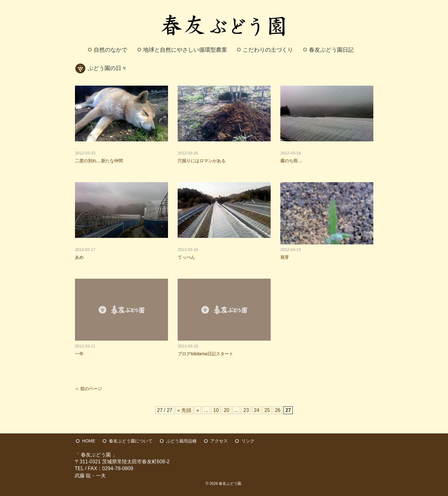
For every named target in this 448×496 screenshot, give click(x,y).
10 (216, 410)
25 (267, 410)
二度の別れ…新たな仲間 (99, 161)
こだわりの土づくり (268, 50)
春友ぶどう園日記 (331, 50)
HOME (89, 441)
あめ (79, 257)
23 (246, 410)
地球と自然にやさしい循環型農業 (185, 50)
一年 (79, 354)
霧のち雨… (291, 161)
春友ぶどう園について (131, 441)
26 (278, 410)
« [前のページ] (198, 410)
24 (257, 410)
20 (226, 410)
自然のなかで (110, 50)
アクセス (219, 441)
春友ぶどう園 (230, 484)
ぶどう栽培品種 (181, 441)
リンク (248, 441)
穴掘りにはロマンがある (202, 161)
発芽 (285, 257)
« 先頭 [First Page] (184, 410)
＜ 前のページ (88, 389)
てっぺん (186, 257)
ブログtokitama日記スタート (205, 354)
